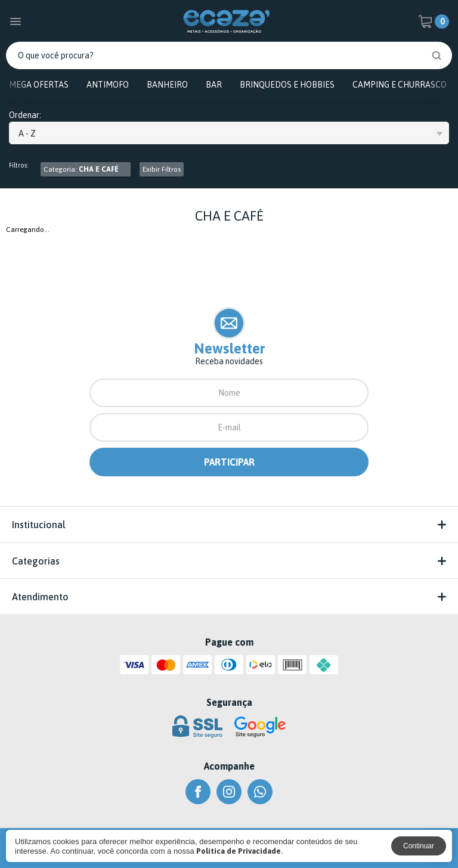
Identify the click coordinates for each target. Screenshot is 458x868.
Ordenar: (25, 115)
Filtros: (19, 165)
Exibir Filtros (162, 169)
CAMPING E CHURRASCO (400, 85)
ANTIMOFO (108, 85)
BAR (214, 85)
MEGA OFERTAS (39, 85)
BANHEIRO (167, 85)
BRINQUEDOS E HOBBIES (287, 85)
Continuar (419, 846)
